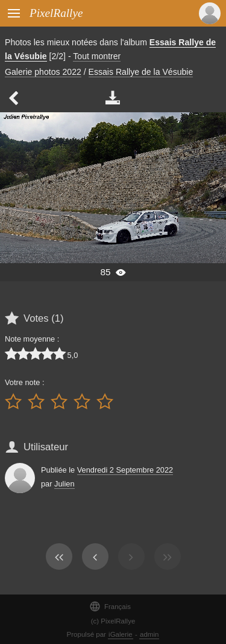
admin (149, 634)
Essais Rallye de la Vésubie (141, 72)
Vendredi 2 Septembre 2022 (125, 470)
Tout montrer (97, 56)
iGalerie (121, 634)
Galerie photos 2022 (43, 72)
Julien (64, 484)
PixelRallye (56, 13)
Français (110, 606)
